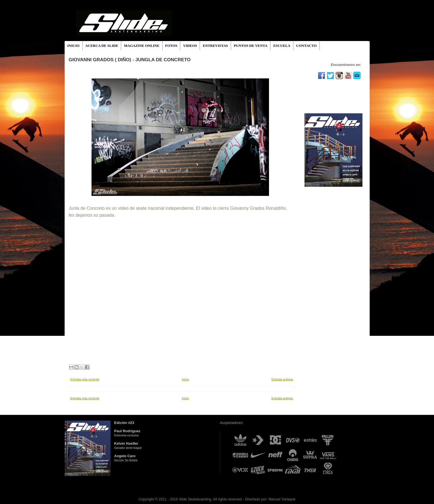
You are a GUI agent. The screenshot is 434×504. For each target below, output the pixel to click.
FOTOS (171, 46)
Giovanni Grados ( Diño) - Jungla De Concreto (130, 60)
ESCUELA (282, 46)
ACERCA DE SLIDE (102, 46)
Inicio (186, 379)
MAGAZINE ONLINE (142, 46)
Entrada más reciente (85, 379)
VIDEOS (190, 46)
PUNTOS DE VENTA (251, 46)
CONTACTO (306, 46)
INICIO (73, 46)
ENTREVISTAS (215, 46)
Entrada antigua (282, 379)
